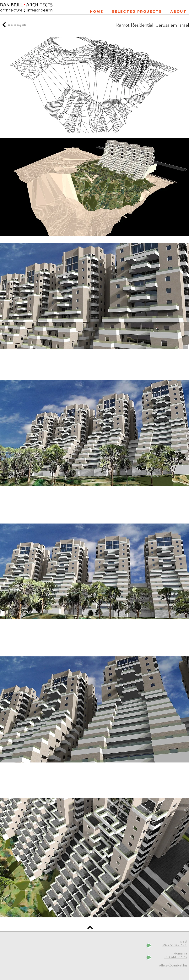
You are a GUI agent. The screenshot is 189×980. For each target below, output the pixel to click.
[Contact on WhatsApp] (149, 957)
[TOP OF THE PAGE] (4, 25)
